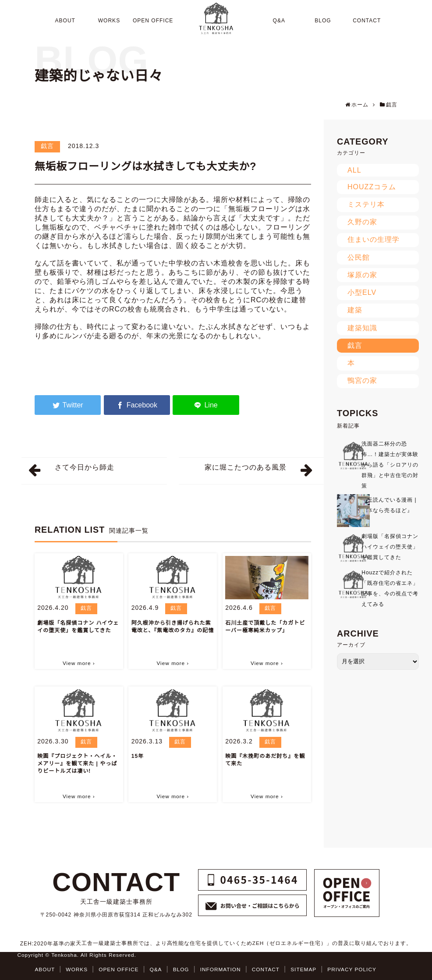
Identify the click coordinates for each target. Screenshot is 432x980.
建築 (355, 310)
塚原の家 (362, 275)
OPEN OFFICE (119, 969)
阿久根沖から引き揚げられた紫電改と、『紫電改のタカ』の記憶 (173, 627)
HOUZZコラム (372, 187)
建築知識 (362, 328)
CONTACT (266, 969)
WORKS (77, 969)
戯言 (47, 146)
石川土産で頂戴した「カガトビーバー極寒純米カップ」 (265, 627)
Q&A (156, 969)
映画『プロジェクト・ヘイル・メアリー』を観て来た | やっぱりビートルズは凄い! (77, 764)
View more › (79, 663)
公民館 (359, 257)
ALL (354, 170)
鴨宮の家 (362, 380)
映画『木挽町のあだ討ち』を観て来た (265, 760)
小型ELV (362, 292)
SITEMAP (303, 969)
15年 (138, 756)
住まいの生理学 (374, 239)
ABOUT (45, 969)
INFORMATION (221, 969)
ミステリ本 (366, 204)
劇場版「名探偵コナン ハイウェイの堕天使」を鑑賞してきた (78, 627)
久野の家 (362, 222)
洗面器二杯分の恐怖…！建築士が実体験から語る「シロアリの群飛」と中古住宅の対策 (390, 465)
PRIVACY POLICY (352, 969)
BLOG (181, 969)
